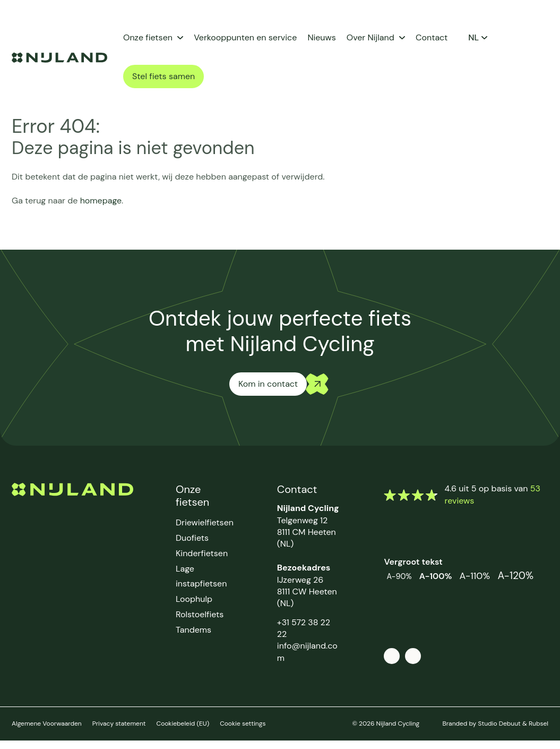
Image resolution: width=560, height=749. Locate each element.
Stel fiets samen (163, 76)
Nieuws (321, 37)
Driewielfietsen (205, 522)
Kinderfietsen (202, 553)
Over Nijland (371, 37)
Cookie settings (243, 724)
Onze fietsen (148, 37)
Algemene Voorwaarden (47, 724)
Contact (432, 37)
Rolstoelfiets (200, 614)
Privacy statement (119, 724)
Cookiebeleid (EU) (183, 724)
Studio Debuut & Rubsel (513, 724)
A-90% (399, 576)
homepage (101, 201)
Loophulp (194, 599)
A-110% (475, 576)
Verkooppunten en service (245, 37)
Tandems (193, 630)
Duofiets (192, 538)
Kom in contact (268, 384)
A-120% (515, 576)
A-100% (436, 576)
